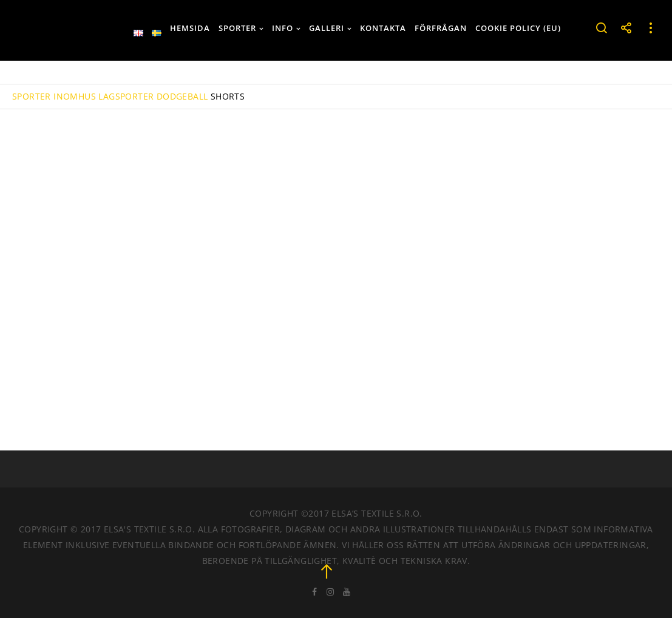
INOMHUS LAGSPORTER (104, 96)
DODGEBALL (182, 96)
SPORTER (32, 96)
